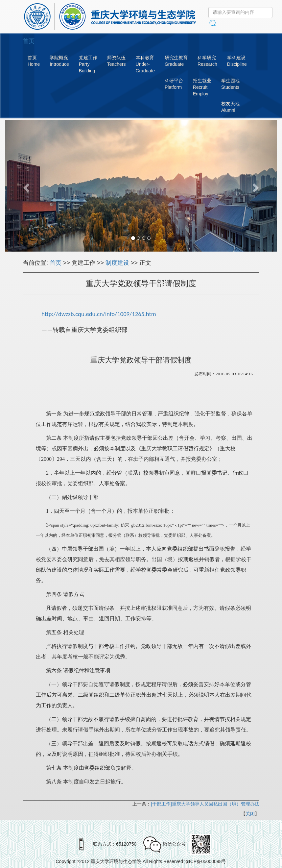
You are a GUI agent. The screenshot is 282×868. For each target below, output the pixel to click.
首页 (56, 263)
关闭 (250, 814)
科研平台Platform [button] (174, 84)
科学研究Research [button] (207, 61)
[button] (25, 186)
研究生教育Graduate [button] (176, 61)
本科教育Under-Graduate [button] (145, 64)
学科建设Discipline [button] (237, 61)
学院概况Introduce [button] (59, 61)
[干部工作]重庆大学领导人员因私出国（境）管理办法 (205, 804)
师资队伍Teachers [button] (117, 61)
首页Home (34, 61)
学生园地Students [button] (230, 84)
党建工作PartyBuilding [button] (88, 64)
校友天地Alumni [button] (230, 107)
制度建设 (117, 263)
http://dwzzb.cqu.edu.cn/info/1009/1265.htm (99, 314)
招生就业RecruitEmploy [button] (202, 87)
